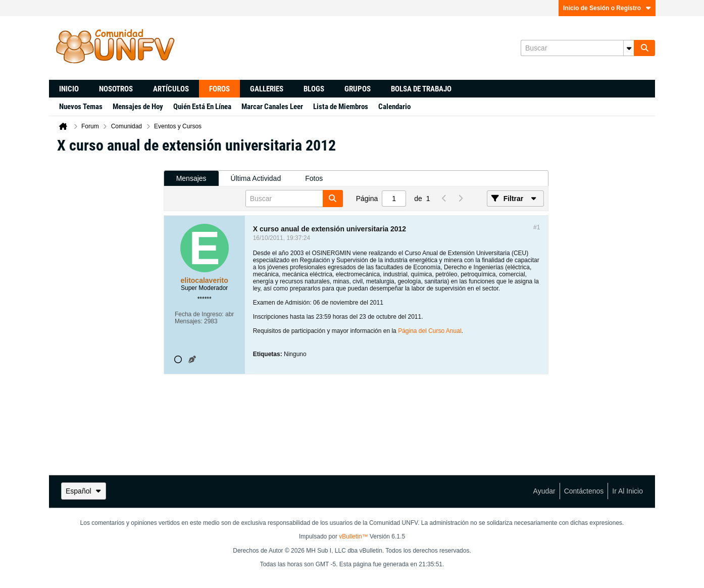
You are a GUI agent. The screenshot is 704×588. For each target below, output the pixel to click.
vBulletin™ (353, 536)
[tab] (191, 179)
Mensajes (191, 178)
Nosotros (116, 89)
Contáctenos (584, 491)
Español (84, 491)
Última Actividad (256, 178)
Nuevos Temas (81, 107)
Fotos (314, 178)
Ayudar (544, 491)
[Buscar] (577, 48)
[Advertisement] (106, 314)
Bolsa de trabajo (421, 89)
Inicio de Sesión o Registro (607, 8)
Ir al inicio (627, 491)
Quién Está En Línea (202, 107)
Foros (219, 89)
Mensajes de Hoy (138, 107)
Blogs (314, 89)
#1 (537, 227)
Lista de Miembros (341, 107)
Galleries (267, 89)
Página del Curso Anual (430, 331)
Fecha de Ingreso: (199, 314)
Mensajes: (189, 321)
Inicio (69, 89)
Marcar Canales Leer (272, 107)
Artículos (171, 89)
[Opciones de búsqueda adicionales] (629, 48)
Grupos (358, 89)
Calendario (394, 107)
